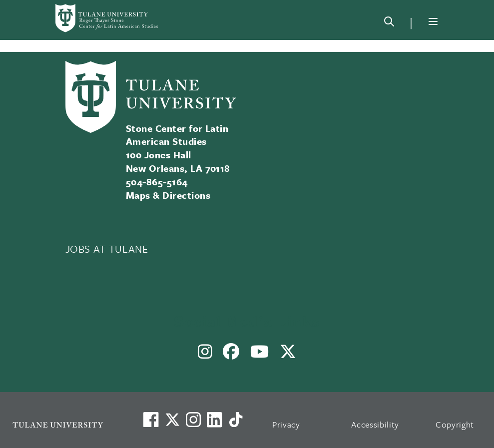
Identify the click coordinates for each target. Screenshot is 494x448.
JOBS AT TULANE (107, 249)
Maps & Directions (168, 195)
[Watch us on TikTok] (236, 420)
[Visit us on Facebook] (151, 420)
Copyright (455, 424)
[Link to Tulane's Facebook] (193, 420)
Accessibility (375, 424)
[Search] (389, 23)
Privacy (286, 424)
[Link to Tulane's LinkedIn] (214, 420)
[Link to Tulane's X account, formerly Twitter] (172, 420)
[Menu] (433, 21)
